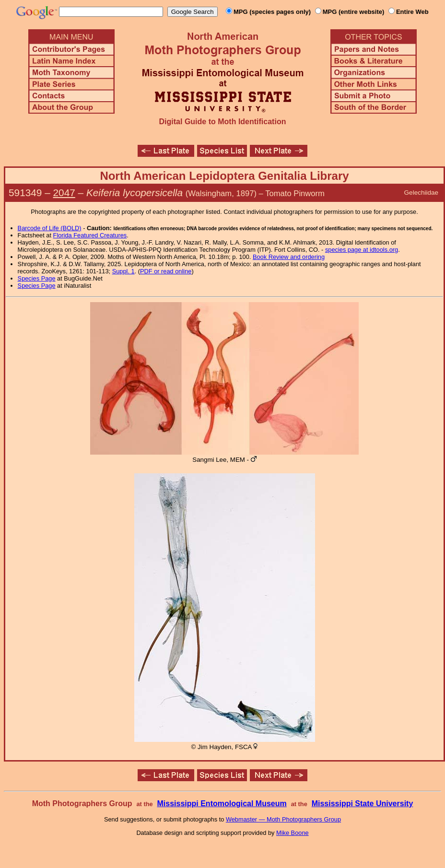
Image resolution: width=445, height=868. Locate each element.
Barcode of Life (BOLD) (50, 228)
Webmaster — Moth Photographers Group (283, 819)
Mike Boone (293, 833)
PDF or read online (166, 271)
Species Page (37, 278)
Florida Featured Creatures (90, 235)
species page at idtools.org (362, 250)
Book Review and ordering (289, 257)
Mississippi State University (363, 803)
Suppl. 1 (123, 271)
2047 (64, 193)
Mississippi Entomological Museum (222, 803)
